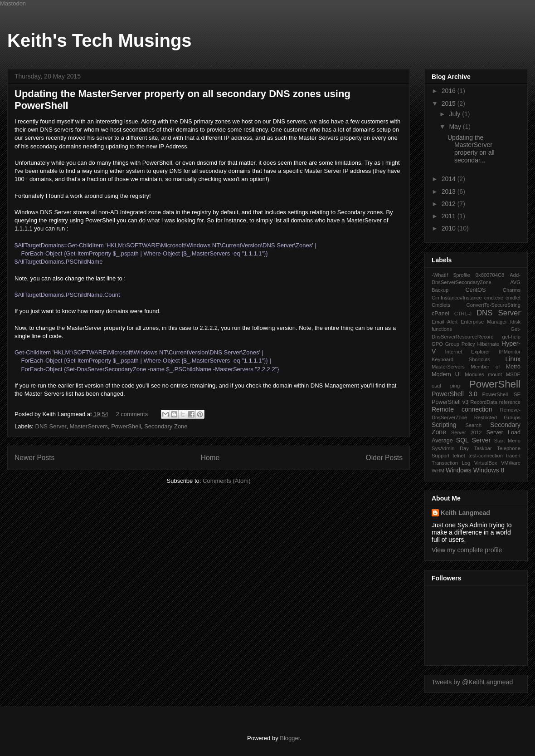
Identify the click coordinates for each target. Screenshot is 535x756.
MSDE (513, 374)
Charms (512, 290)
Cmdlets (441, 305)
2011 (450, 216)
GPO (437, 344)
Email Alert (445, 322)
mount (495, 374)
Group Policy (460, 344)
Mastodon (13, 3)
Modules (474, 374)
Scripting (444, 425)
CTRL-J (463, 314)
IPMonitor (510, 352)
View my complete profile (467, 550)
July (455, 114)
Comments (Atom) (226, 481)
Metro (513, 367)
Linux (513, 359)
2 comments (132, 414)
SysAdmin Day (450, 448)
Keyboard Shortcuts (461, 359)
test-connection (486, 456)
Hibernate (489, 344)
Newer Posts (34, 458)
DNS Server (51, 426)
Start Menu (507, 441)
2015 (450, 103)
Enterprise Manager (484, 322)
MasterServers (89, 426)
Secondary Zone (166, 426)
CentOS (475, 290)
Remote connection (462, 409)
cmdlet (513, 298)
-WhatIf (440, 275)
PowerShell (126, 426)
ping (455, 386)
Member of (485, 367)
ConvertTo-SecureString (494, 305)
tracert (513, 456)
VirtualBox (486, 463)
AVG (515, 282)
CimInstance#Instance (457, 298)
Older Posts (384, 458)
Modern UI (446, 374)
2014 (450, 179)
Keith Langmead (465, 513)
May (456, 127)
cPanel (440, 314)
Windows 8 (489, 470)
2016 (450, 91)
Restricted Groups (497, 417)
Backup (440, 290)
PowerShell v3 (450, 402)
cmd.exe (494, 298)
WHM (438, 471)
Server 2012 (467, 432)
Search (473, 425)
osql (436, 386)
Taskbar (483, 448)
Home (210, 458)
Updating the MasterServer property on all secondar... (471, 149)
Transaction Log (451, 463)
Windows (459, 470)
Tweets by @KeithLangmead (472, 682)
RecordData (484, 402)
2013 (450, 191)
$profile (462, 275)
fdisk (515, 322)
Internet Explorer (468, 352)
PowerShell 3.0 (455, 394)
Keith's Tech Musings (100, 40)
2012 (450, 204)
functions (442, 329)
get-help (511, 337)
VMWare (511, 463)
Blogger (290, 738)
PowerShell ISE (501, 394)
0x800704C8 (490, 275)
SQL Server (473, 440)
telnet (459, 456)
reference (510, 402)
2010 (450, 228)
